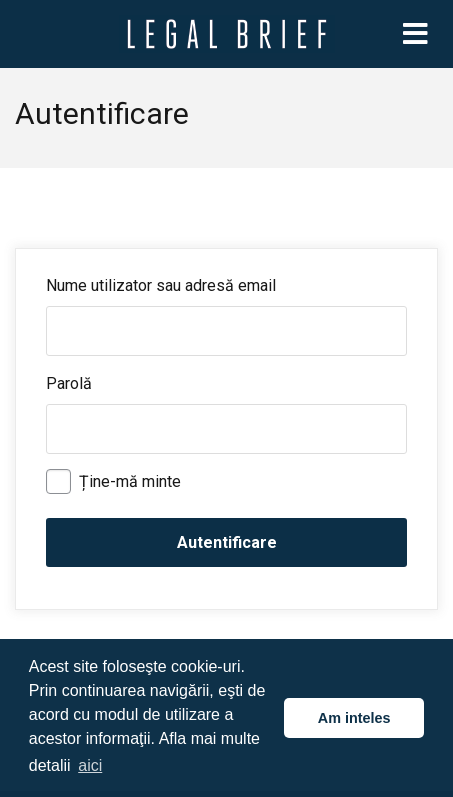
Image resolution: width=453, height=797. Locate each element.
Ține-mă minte (113, 481)
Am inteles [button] (354, 718)
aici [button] (90, 765)
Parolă (69, 383)
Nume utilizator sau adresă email (161, 285)
